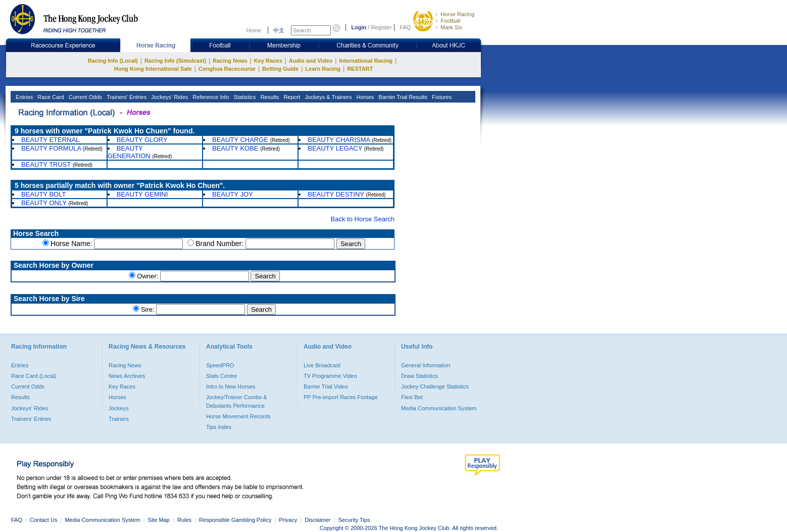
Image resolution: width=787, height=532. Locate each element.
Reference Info (210, 97)
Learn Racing (323, 69)
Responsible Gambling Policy (235, 520)
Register (381, 27)
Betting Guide (280, 69)
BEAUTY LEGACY (335, 148)
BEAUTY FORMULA (51, 148)
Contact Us (43, 520)
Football (450, 21)
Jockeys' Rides (169, 97)
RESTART (360, 69)
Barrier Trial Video (326, 386)
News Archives (127, 376)
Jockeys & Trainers (327, 97)
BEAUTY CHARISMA (339, 140)
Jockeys (119, 408)
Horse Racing (457, 14)
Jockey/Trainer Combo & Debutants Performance (237, 401)
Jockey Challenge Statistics (435, 386)
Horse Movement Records (238, 416)
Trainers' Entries (126, 97)
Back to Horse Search (363, 219)
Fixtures (441, 97)
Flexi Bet (412, 397)
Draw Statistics (420, 376)
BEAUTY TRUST (46, 164)
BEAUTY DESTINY (336, 194)
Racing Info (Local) (113, 61)
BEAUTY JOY (233, 194)
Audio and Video (311, 61)
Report (291, 97)
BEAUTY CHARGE (240, 140)
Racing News (230, 61)
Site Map (159, 520)
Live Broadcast (322, 365)
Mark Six (451, 27)
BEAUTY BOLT (43, 194)
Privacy (288, 520)
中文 (279, 30)
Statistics (244, 97)
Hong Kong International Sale (153, 69)
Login (359, 27)
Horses (364, 97)
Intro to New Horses (231, 386)
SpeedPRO (220, 365)
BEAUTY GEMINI (142, 194)
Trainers (119, 419)
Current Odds (85, 97)
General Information (426, 365)
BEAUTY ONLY (44, 203)
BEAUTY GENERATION (129, 152)
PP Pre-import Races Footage (341, 397)
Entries (23, 97)
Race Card (50, 97)
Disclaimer (317, 520)
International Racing (366, 61)
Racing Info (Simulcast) (175, 61)
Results (269, 97)
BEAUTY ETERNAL (50, 140)
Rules (185, 520)
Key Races (268, 61)
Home (254, 30)
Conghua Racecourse (227, 69)
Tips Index (219, 427)
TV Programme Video (330, 376)
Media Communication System (439, 408)
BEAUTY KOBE (235, 148)
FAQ (405, 27)
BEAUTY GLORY (142, 140)
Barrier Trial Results (402, 97)
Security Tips (354, 520)
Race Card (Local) (34, 376)
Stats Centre (222, 376)
